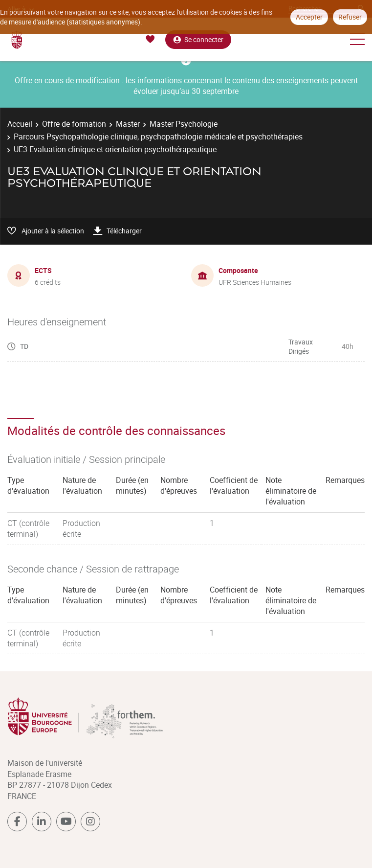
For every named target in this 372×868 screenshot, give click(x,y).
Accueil (20, 124)
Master (128, 124)
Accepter (309, 17)
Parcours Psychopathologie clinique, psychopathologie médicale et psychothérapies (158, 137)
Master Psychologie (184, 124)
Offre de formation (74, 124)
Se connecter (198, 39)
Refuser (350, 17)
